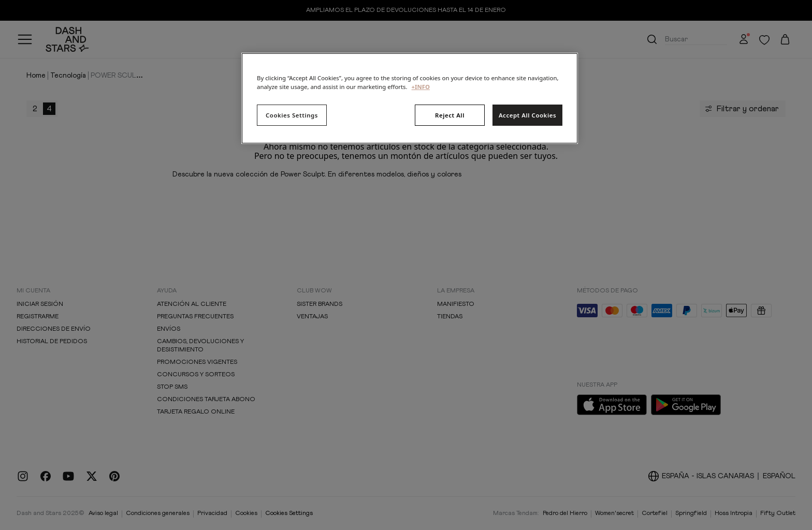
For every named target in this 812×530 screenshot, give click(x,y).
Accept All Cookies (527, 115)
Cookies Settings (292, 115)
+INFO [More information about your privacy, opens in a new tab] (421, 87)
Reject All (450, 115)
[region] (410, 98)
